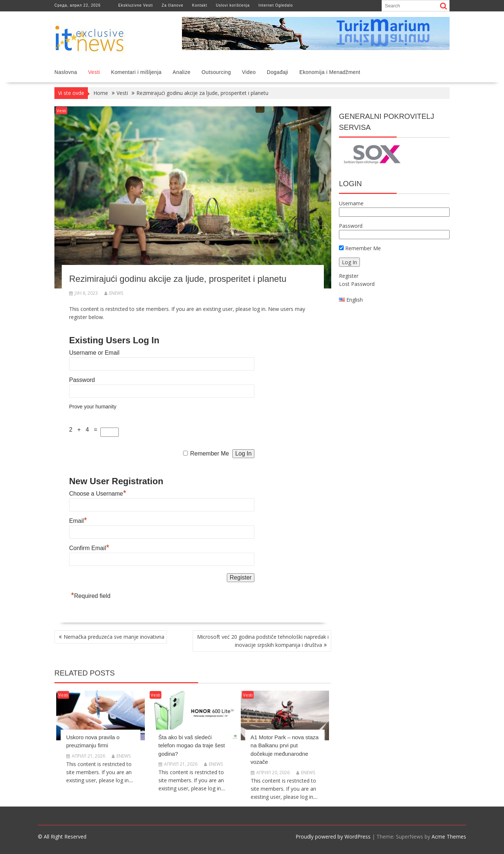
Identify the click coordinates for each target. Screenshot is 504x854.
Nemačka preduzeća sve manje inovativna (114, 637)
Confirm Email (89, 548)
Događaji (278, 72)
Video (249, 72)
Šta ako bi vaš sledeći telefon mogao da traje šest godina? (192, 745)
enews (114, 293)
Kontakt (200, 5)
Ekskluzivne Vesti (136, 5)
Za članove (173, 5)
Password (82, 380)
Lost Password (357, 284)
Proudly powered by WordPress (333, 837)
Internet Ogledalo (276, 5)
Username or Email (94, 353)
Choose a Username (98, 494)
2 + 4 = (85, 430)
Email (78, 521)
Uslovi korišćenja (233, 5)
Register (349, 276)
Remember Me (210, 453)
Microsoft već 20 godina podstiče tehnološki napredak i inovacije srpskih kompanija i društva (263, 641)
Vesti (94, 72)
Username (351, 203)
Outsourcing (216, 72)
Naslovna (66, 72)
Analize (182, 72)
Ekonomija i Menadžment (330, 72)
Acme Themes (449, 837)
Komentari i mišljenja (136, 72)
